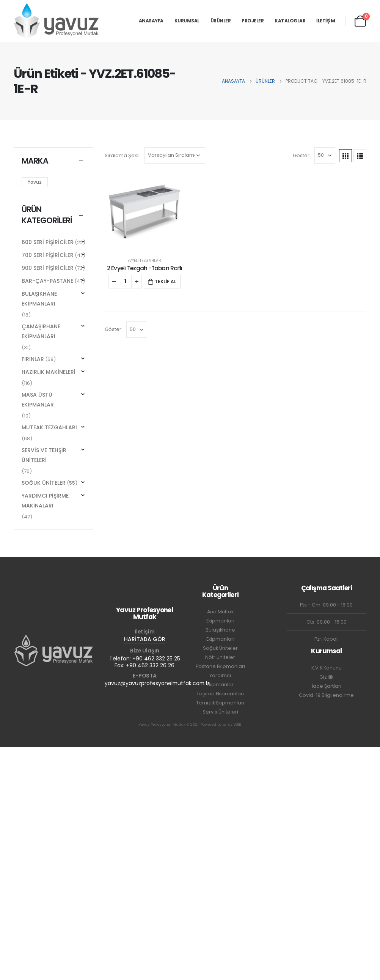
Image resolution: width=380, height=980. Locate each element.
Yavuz (35, 182)
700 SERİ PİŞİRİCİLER (48, 255)
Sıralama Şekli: (123, 155)
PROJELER (253, 21)
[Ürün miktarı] (125, 282)
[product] (144, 213)
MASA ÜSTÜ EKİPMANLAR (38, 400)
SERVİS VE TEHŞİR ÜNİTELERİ (44, 455)
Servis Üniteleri (220, 712)
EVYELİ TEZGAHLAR (144, 261)
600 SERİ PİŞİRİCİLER (48, 242)
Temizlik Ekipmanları (220, 703)
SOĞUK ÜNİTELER (44, 483)
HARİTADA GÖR (145, 639)
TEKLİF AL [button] (166, 281)
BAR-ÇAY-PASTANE (47, 281)
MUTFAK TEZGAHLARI (49, 427)
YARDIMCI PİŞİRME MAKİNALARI (45, 501)
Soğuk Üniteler (220, 648)
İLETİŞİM (326, 21)
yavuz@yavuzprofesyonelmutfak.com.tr (157, 683)
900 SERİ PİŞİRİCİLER (48, 268)
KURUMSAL (187, 21)
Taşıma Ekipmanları (220, 694)
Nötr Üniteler (220, 657)
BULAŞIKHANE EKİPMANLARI (39, 299)
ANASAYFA (151, 21)
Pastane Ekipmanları (220, 666)
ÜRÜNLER (221, 21)
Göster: (302, 155)
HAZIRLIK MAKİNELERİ (49, 372)
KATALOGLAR (290, 21)
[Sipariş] (175, 155)
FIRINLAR (33, 359)
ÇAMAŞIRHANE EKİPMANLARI (41, 331)
